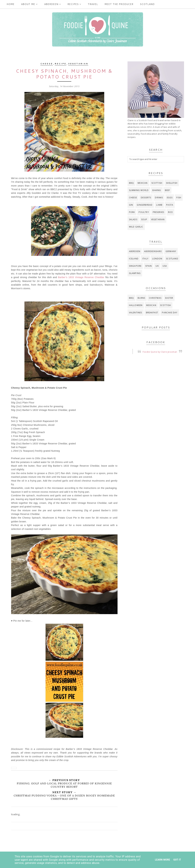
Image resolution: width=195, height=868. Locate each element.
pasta (170, 205)
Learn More (162, 860)
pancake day (170, 313)
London (157, 259)
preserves (159, 212)
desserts (146, 198)
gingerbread (145, 205)
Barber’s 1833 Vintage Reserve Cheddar (81, 277)
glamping (135, 273)
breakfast (152, 313)
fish (179, 198)
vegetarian (78, 64)
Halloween (136, 305)
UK (157, 266)
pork (132, 212)
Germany (171, 251)
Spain (149, 266)
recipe (61, 64)
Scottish (157, 183)
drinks (159, 198)
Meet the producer (119, 4)
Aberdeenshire (153, 251)
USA (165, 266)
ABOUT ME (29, 4)
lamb (159, 205)
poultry (144, 212)
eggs (170, 198)
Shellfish (172, 183)
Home (11, 4)
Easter (169, 298)
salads (133, 219)
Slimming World (139, 190)
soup (144, 219)
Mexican (143, 183)
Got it (177, 860)
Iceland (134, 259)
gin (131, 205)
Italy (145, 259)
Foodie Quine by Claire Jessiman (160, 352)
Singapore (135, 266)
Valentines (136, 313)
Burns (141, 298)
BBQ (131, 183)
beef (167, 190)
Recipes (74, 4)
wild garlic (136, 227)
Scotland (147, 4)
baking (157, 190)
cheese (47, 64)
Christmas (155, 298)
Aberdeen (53, 4)
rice (170, 212)
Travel (93, 4)
